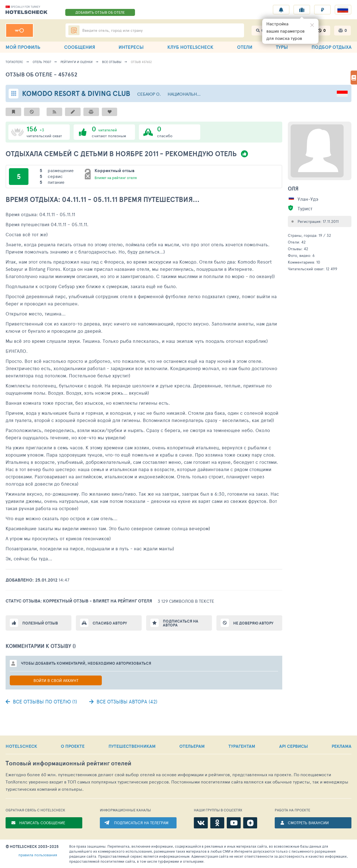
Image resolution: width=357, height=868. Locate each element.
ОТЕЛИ (245, 47)
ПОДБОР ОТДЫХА (331, 47)
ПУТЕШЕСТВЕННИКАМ (132, 746)
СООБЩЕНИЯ (80, 47)
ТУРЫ (282, 47)
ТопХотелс (14, 62)
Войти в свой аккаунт (56, 680)
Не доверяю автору (253, 623)
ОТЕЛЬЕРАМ (192, 746)
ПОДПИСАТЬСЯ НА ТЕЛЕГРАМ (141, 823)
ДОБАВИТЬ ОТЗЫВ (100, 12)
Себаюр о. (149, 94)
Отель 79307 (42, 62)
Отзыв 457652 (141, 62)
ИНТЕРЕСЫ (131, 47)
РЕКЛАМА (342, 746)
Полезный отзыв (40, 623)
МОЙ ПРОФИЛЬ (23, 47)
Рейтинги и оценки (77, 62)
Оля (293, 189)
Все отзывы (112, 62)
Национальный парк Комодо (186, 94)
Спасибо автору (110, 623)
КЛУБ (190, 47)
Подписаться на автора (181, 623)
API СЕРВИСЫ (294, 746)
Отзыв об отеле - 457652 (42, 74)
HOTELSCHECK (21, 746)
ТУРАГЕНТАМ (242, 746)
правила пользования (38, 855)
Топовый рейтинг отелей (68, 763)
